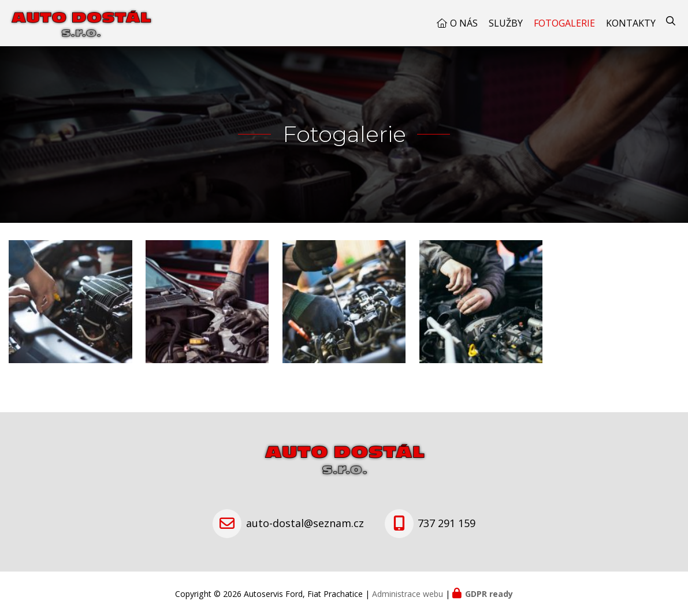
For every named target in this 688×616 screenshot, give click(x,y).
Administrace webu (408, 594)
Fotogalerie (564, 23)
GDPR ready (489, 594)
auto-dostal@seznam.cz (305, 523)
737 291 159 (447, 523)
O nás (464, 23)
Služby (506, 23)
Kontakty (631, 23)
